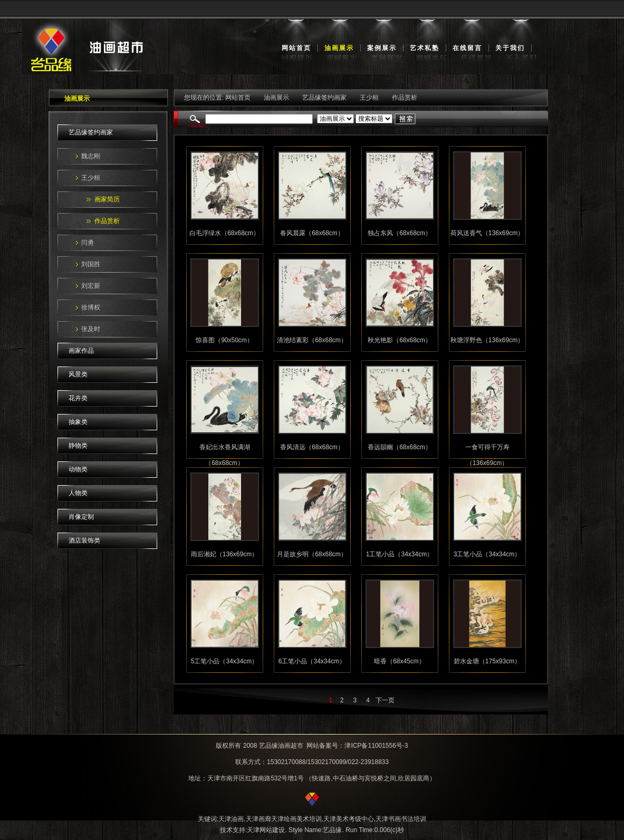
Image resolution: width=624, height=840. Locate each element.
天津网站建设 (266, 830)
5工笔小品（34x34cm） (224, 661)
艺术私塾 (425, 48)
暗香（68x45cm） (400, 661)
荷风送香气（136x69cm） (487, 233)
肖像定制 (81, 517)
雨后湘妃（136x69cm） (224, 554)
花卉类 (78, 398)
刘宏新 (91, 286)
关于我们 (510, 48)
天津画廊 (258, 819)
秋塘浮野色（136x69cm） (487, 340)
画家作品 (81, 351)
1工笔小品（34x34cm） (400, 554)
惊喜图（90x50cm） (224, 340)
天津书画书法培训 (401, 819)
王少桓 (91, 178)
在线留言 (467, 48)
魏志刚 (91, 156)
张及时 (91, 329)
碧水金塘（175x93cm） (487, 661)
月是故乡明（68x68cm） (312, 554)
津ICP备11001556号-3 (376, 746)
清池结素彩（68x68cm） (312, 340)
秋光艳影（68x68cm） (400, 340)
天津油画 (231, 819)
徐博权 (91, 307)
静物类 (78, 446)
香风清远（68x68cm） (312, 447)
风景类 (78, 374)
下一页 (385, 700)
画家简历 (107, 199)
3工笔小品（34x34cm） (487, 554)
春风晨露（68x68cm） (312, 233)
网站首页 (296, 48)
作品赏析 (107, 221)
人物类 (78, 493)
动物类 (78, 469)
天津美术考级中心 (349, 819)
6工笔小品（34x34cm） (312, 661)
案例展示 (382, 48)
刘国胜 (91, 264)
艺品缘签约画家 (91, 132)
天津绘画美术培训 (296, 819)
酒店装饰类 (84, 540)
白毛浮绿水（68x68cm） (224, 233)
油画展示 (339, 48)
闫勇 (88, 243)
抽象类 (78, 422)
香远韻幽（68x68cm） (400, 447)
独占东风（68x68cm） (400, 233)
